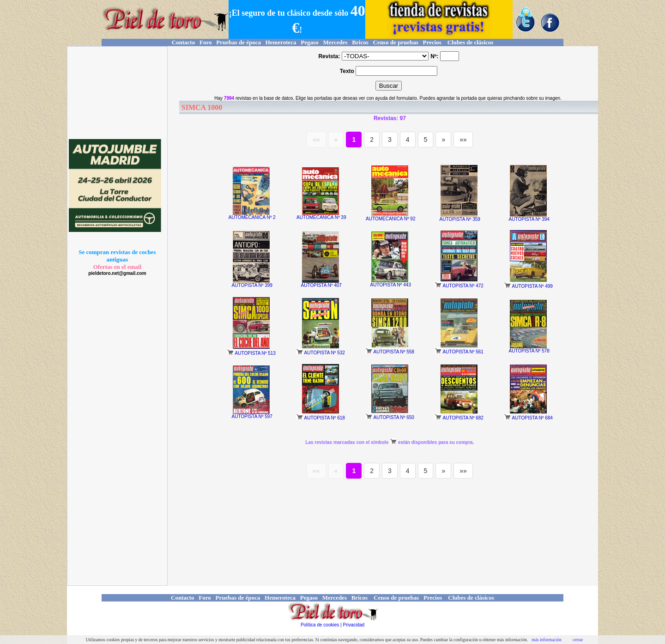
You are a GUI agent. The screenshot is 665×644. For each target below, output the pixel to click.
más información (547, 640)
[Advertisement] (116, 93)
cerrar (578, 640)
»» (463, 140)
